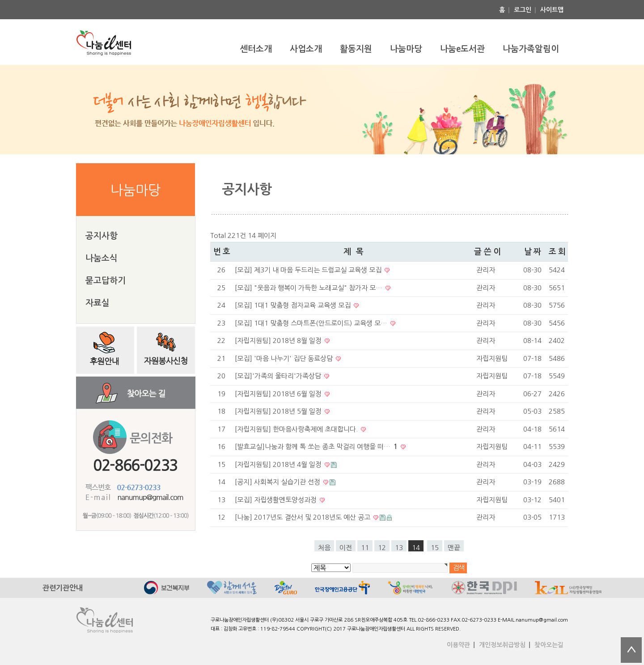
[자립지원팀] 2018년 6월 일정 (279, 394)
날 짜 (532, 252)
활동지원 (356, 49)
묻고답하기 (106, 281)
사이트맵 (552, 10)
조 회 (557, 252)
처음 (324, 548)
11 (365, 548)
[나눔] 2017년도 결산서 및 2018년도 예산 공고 (303, 517)
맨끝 (454, 548)
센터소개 (256, 49)
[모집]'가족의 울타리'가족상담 (279, 376)
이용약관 (458, 645)
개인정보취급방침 (502, 645)
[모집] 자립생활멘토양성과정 (277, 500)
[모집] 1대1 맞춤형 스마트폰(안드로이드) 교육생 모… (312, 323)
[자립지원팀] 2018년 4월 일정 (279, 464)
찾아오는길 (549, 645)
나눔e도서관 (462, 49)
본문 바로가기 (0, 0)
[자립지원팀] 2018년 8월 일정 (279, 341)
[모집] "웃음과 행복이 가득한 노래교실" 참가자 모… (309, 288)
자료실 (97, 303)
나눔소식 (102, 258)
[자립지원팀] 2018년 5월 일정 (279, 411)
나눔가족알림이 (531, 49)
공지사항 (102, 236)
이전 (346, 548)
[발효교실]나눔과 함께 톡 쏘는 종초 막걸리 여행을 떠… (317, 447)
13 (399, 548)
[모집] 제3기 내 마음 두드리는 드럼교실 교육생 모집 (309, 270)
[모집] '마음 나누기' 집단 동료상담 (285, 358)
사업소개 (306, 49)
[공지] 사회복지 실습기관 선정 (278, 482)
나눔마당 (406, 49)
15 (435, 548)
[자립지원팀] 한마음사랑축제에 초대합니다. (297, 429)
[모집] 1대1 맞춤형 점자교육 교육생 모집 (294, 305)
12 (382, 548)
